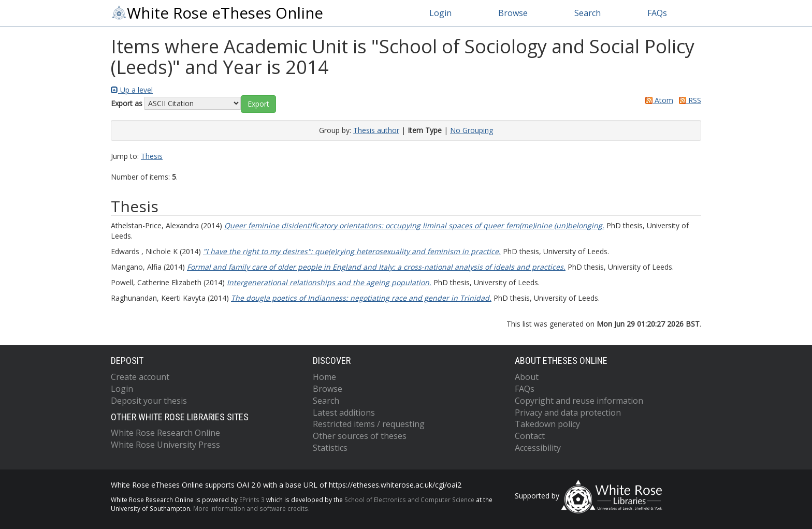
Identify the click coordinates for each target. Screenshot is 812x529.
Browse (513, 13)
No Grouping (472, 130)
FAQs (657, 13)
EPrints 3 (252, 499)
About (527, 377)
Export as (127, 103)
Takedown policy (547, 424)
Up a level (132, 90)
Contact (530, 436)
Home (324, 377)
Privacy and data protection (568, 413)
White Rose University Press (165, 445)
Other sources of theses (360, 436)
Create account (140, 377)
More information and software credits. (251, 508)
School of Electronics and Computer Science (409, 499)
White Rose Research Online (165, 433)
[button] (258, 104)
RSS (688, 100)
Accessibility (538, 448)
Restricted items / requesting (369, 424)
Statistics (330, 448)
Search (588, 13)
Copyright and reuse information (579, 401)
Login (440, 13)
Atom (657, 100)
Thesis (152, 156)
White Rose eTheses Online (217, 13)
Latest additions (344, 413)
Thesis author (376, 130)
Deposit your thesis (149, 401)
